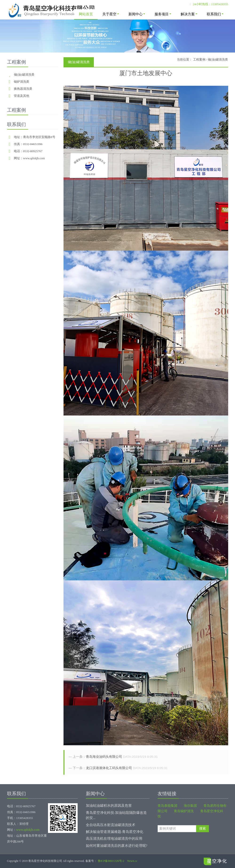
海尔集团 (190, 806)
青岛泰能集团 (167, 806)
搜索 (203, 829)
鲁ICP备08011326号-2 (111, 861)
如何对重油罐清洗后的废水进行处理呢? (117, 846)
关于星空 (111, 14)
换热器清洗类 (23, 89)
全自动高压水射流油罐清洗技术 (111, 825)
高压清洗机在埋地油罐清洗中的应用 (114, 839)
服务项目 (163, 14)
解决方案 (189, 14)
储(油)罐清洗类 (24, 75)
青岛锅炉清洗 (184, 811)
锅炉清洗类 (22, 82)
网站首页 (86, 14)
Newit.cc (132, 861)
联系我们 (215, 14)
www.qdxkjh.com (28, 830)
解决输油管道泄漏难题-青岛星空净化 (115, 832)
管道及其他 (22, 96)
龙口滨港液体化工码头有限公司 (109, 768)
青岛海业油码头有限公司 (104, 757)
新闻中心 (137, 14)
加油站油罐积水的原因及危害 (109, 806)
